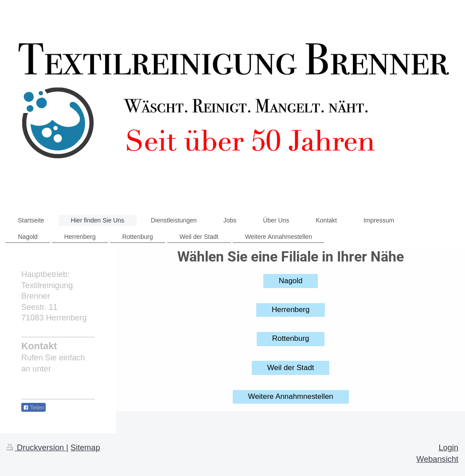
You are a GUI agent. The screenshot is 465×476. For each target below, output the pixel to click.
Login (448, 448)
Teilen (33, 408)
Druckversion (36, 448)
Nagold (291, 281)
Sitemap (85, 448)
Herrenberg (291, 310)
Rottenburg (291, 338)
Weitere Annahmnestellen (291, 396)
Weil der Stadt (291, 368)
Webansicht (437, 459)
